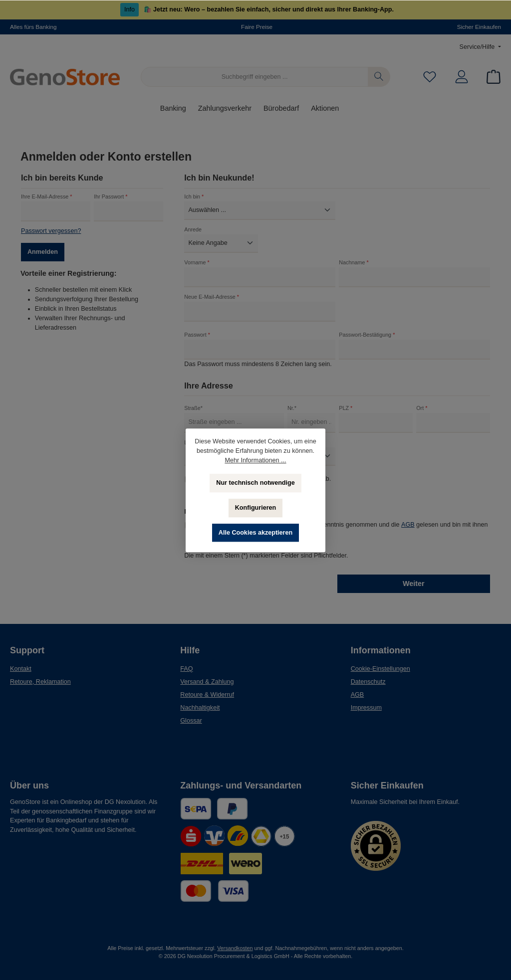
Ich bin (194, 196)
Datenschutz (368, 682)
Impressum (366, 708)
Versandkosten (235, 948)
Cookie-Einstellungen (381, 669)
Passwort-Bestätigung (367, 335)
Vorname (197, 262)
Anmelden (43, 252)
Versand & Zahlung (207, 682)
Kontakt (21, 669)
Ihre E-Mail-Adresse (46, 196)
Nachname (354, 262)
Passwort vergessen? (51, 231)
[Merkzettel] (430, 77)
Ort (422, 408)
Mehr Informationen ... (255, 460)
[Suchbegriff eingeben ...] (255, 77)
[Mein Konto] (462, 77)
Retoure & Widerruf (207, 695)
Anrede (193, 229)
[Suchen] (379, 77)
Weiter (414, 584)
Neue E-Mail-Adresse (212, 297)
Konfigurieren (256, 508)
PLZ (346, 408)
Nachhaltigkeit (200, 708)
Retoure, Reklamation (40, 682)
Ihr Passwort (111, 196)
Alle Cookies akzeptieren (255, 533)
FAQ (186, 669)
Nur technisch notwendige (255, 483)
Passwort (197, 335)
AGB (408, 525)
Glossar (191, 721)
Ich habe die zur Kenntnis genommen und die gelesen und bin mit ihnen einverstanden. (342, 529)
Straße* (193, 408)
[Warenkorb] (491, 77)
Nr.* (292, 408)
